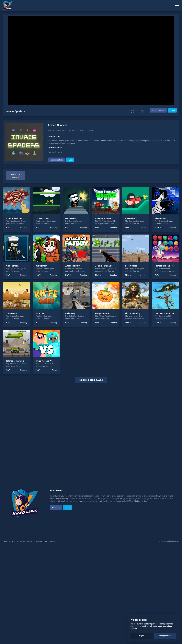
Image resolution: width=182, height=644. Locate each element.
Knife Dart (40, 313)
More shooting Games (91, 380)
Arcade (51, 131)
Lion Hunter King (133, 313)
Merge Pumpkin (102, 313)
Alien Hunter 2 (12, 266)
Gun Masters (131, 218)
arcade (72, 131)
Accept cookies (165, 636)
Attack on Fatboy (73, 266)
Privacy (13, 541)
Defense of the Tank (15, 361)
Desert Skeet (131, 266)
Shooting (62, 131)
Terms (6, 541)
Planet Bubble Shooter (165, 266)
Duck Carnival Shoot (15, 218)
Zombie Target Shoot (105, 266)
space (81, 131)
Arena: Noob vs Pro (44, 361)
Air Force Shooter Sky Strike (108, 218)
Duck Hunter (41, 266)
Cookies (22, 541)
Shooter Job (160, 218)
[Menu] (177, 6)
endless (90, 131)
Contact (30, 541)
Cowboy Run (11, 313)
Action (54, 370)
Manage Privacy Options (45, 541)
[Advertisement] (91, 428)
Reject (142, 636)
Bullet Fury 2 (71, 313)
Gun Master (71, 218)
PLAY (8, 228)
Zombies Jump (42, 218)
